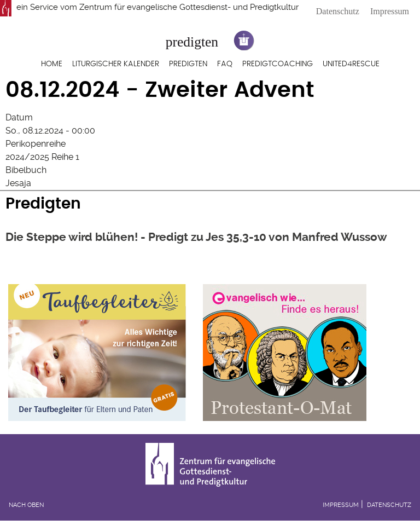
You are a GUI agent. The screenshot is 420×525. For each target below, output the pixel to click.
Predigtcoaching (278, 64)
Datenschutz (338, 11)
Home (52, 64)
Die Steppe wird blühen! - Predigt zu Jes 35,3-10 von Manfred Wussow (196, 237)
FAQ (225, 64)
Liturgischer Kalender (116, 64)
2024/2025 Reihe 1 (42, 157)
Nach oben (26, 505)
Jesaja (18, 183)
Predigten (188, 64)
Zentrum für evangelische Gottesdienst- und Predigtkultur (189, 7)
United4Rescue (351, 64)
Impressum (390, 11)
